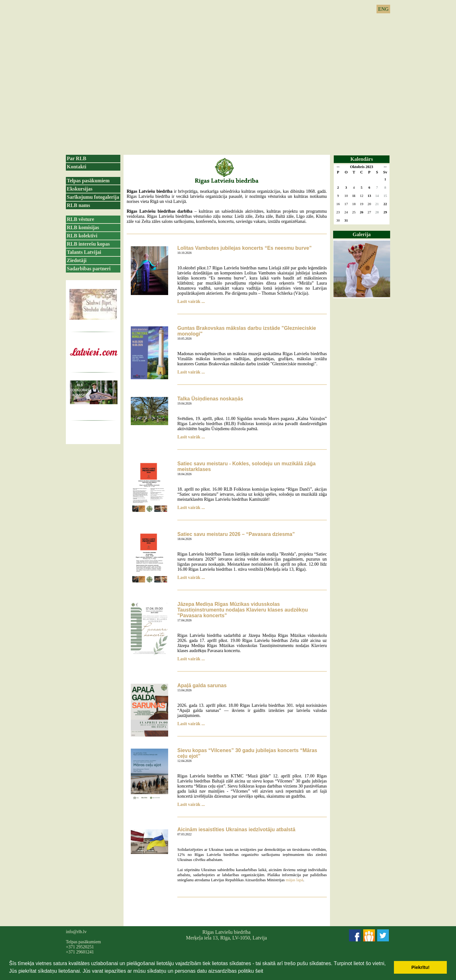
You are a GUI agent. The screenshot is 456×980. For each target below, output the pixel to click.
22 (385, 204)
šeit (259, 971)
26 (361, 212)
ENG (383, 9)
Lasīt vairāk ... (191, 302)
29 (385, 212)
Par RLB (76, 158)
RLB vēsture (80, 219)
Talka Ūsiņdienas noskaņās (210, 399)
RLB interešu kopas (88, 244)
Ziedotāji (77, 260)
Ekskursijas (80, 189)
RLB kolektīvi (82, 236)
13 (369, 196)
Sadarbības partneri (89, 269)
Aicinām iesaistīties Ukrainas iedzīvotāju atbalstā (236, 829)
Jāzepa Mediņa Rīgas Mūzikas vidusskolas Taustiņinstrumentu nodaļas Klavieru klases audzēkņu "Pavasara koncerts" (243, 610)
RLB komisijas (83, 227)
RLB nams (78, 205)
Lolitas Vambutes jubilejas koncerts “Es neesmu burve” (244, 248)
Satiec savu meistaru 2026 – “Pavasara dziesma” (236, 534)
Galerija (362, 234)
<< (338, 167)
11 (354, 196)
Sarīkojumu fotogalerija (93, 197)
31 (346, 220)
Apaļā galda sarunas (202, 685)
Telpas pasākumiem (88, 181)
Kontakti (76, 167)
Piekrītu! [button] (421, 967)
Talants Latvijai (84, 252)
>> (385, 167)
